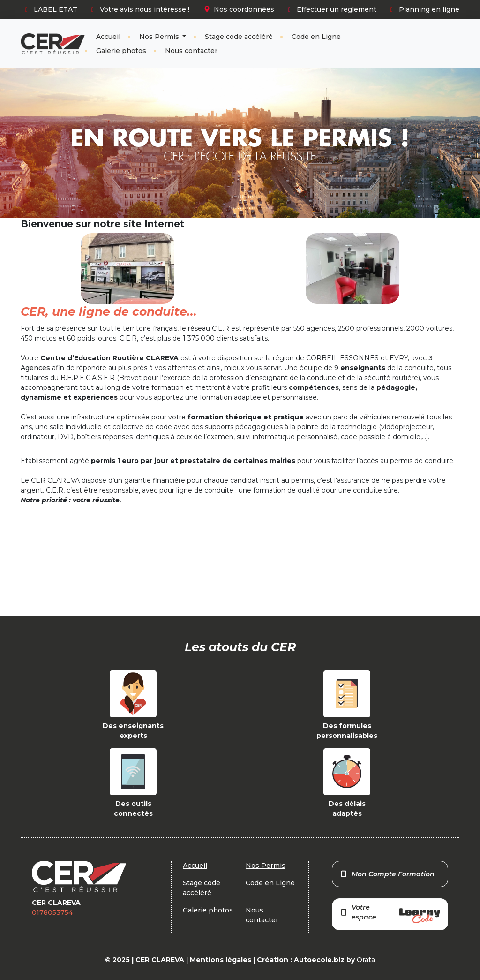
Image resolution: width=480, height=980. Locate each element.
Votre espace (390, 913)
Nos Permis (160, 37)
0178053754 (52, 912)
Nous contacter (191, 51)
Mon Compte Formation (387, 874)
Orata (366, 960)
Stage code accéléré (239, 37)
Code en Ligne (316, 37)
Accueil (108, 37)
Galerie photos (121, 51)
